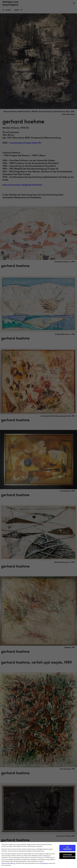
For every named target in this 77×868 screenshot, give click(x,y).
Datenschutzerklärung (8, 863)
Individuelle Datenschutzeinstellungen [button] (69, 856)
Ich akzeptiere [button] (67, 848)
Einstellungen (44, 863)
